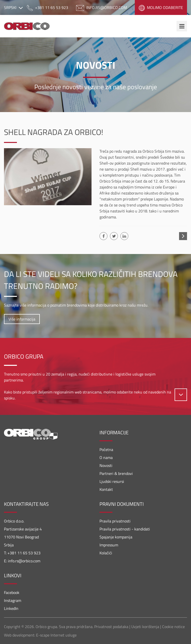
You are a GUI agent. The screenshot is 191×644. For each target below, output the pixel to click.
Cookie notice (173, 627)
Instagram (13, 600)
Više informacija (22, 319)
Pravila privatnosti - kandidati (125, 529)
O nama (106, 457)
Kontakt (106, 489)
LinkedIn (11, 608)
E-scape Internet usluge (56, 635)
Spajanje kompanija (116, 537)
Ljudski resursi (112, 481)
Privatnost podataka (111, 627)
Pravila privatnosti (115, 521)
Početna (106, 450)
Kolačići (106, 553)
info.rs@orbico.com (24, 561)
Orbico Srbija (30, 26)
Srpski (13, 7)
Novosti (106, 465)
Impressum (109, 545)
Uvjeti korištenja (145, 627)
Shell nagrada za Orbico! (54, 132)
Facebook (12, 592)
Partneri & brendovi (116, 473)
